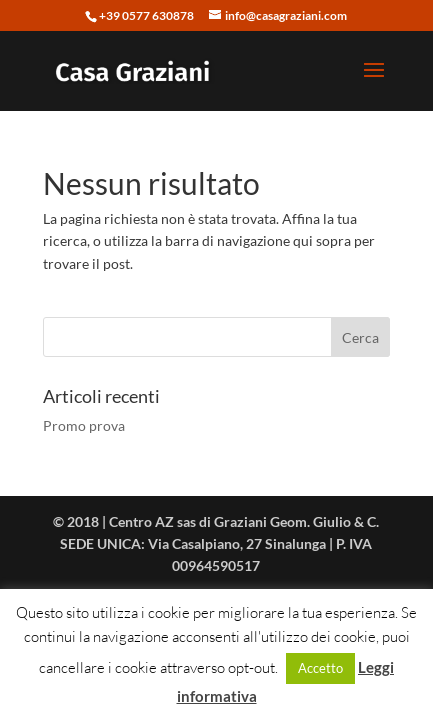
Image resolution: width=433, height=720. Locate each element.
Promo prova (84, 425)
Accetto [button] (320, 668)
